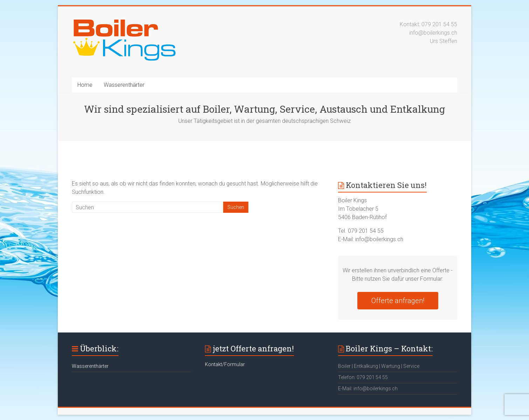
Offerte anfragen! (398, 301)
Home (85, 85)
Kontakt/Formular (225, 364)
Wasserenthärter (124, 85)
